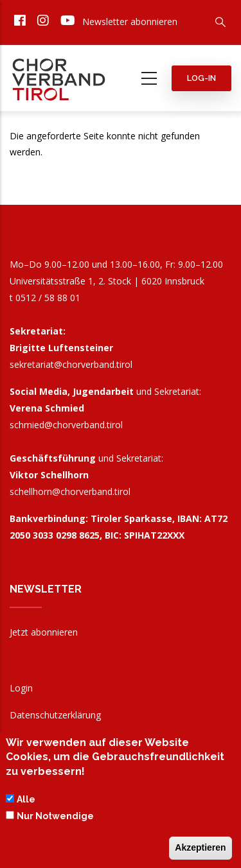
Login (21, 688)
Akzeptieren (200, 851)
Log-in (201, 78)
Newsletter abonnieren (130, 22)
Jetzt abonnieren (44, 632)
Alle (26, 803)
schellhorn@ (70, 491)
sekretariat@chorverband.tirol (71, 364)
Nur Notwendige (55, 820)
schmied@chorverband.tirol (66, 425)
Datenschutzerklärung (55, 715)
